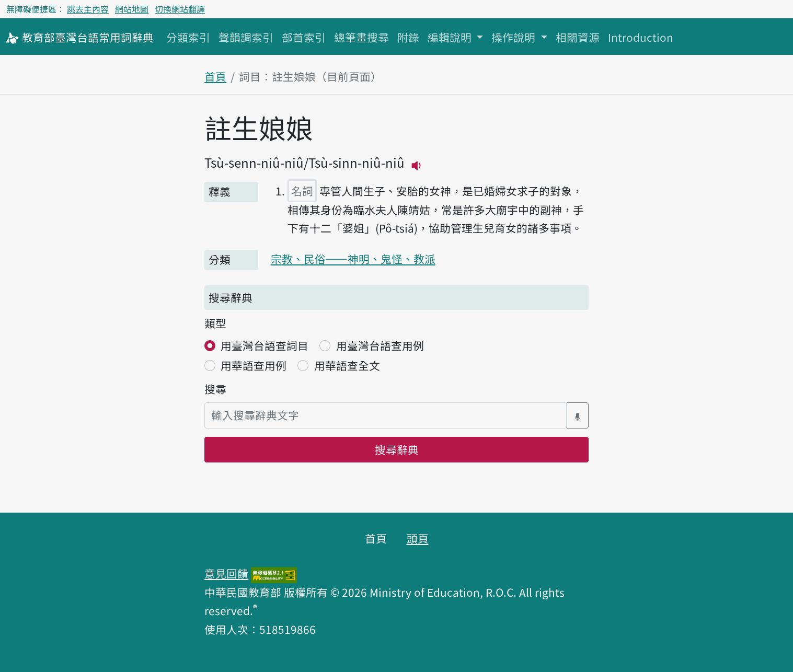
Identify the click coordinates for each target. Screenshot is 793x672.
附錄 (408, 37)
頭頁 (418, 538)
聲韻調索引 (246, 37)
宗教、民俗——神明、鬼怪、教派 (353, 259)
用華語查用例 (254, 365)
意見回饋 (226, 573)
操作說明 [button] (515, 37)
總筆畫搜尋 (361, 37)
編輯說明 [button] (451, 37)
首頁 (215, 76)
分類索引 (188, 37)
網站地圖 (132, 9)
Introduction (641, 37)
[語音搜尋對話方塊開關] (578, 415)
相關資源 (578, 37)
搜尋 (215, 389)
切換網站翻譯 (180, 9)
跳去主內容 (88, 9)
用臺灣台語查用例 (380, 345)
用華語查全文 (347, 365)
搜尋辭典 (397, 449)
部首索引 (304, 37)
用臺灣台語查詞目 (265, 345)
